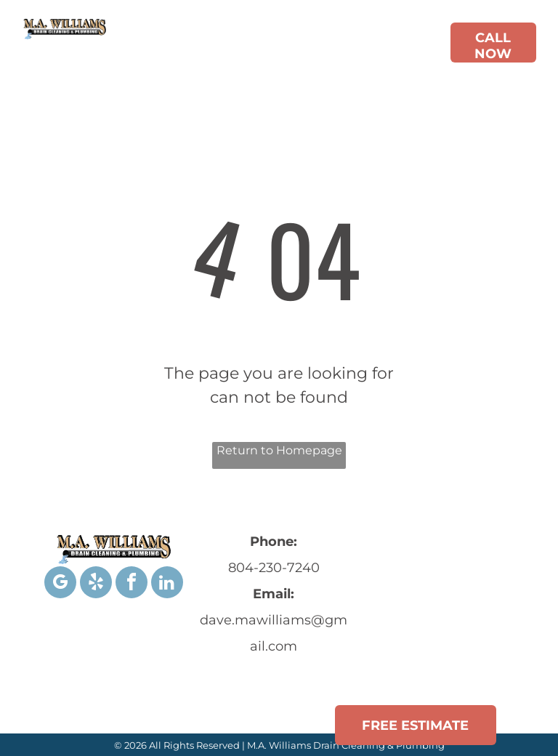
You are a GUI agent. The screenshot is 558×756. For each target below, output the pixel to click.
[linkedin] (167, 584)
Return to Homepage (279, 450)
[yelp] (96, 584)
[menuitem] (210, 45)
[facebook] (132, 584)
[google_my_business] (60, 584)
